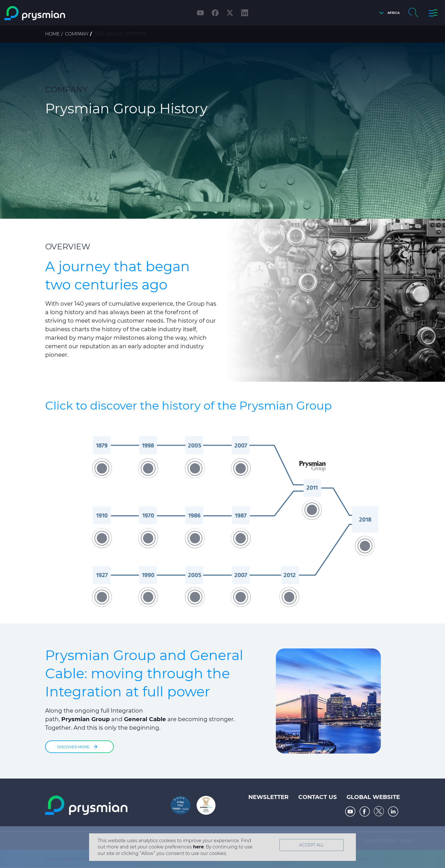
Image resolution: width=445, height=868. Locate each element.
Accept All (311, 845)
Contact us (318, 797)
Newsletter (268, 797)
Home (53, 34)
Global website (373, 797)
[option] (222, 518)
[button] (388, 13)
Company (77, 34)
